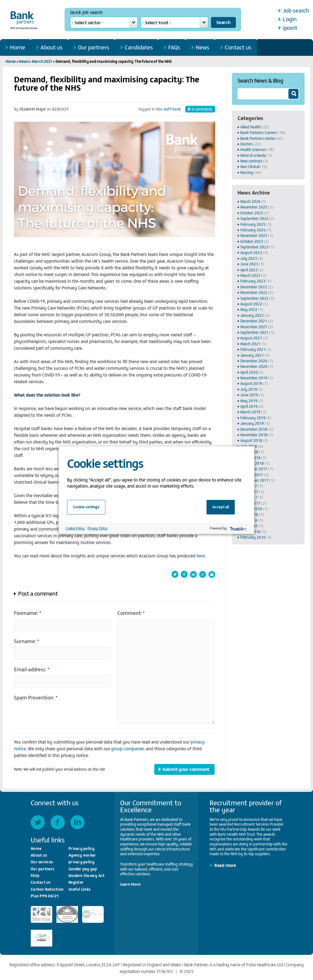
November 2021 (254, 327)
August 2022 (251, 304)
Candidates (139, 47)
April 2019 (249, 406)
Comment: (131, 613)
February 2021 (253, 349)
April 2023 (249, 270)
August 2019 (251, 383)
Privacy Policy (98, 528)
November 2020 (254, 366)
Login (290, 19)
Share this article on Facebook (184, 574)
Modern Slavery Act (87, 875)
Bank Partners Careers (259, 132)
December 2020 (254, 361)
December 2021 (254, 321)
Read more (225, 865)
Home (18, 47)
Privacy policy (82, 848)
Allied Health (251, 127)
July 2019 (249, 389)
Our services (42, 862)
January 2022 (252, 315)
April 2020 (249, 372)
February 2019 (253, 418)
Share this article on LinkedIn (193, 574)
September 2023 (254, 247)
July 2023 (249, 258)
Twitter (38, 822)
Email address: (32, 669)
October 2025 (252, 213)
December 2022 (254, 287)
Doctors (247, 144)
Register (76, 882)
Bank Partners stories (258, 138)
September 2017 (254, 480)
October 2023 (252, 241)
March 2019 (250, 412)
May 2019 (249, 401)
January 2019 (252, 423)
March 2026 (250, 201)
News (202, 47)
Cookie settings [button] (86, 507)
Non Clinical (250, 166)
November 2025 (254, 207)
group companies (128, 748)
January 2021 (252, 355)
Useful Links (79, 889)
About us (52, 47)
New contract (251, 161)
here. (201, 555)
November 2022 (254, 292)
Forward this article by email (212, 574)
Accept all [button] (221, 507)
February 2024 (253, 230)
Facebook (58, 822)
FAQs (174, 47)
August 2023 (251, 252)
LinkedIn (77, 822)
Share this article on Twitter (175, 574)
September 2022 (254, 298)
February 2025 (253, 224)
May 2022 (249, 309)
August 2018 (251, 440)
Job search (296, 10)
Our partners (94, 47)
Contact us (238, 47)
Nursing (247, 172)
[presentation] (56, 714)
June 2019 (249, 395)
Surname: (27, 641)
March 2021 (42, 61)
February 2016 (253, 537)
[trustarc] (238, 528)
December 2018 (254, 429)
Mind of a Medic (253, 155)
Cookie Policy (75, 528)
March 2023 (250, 275)
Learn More (130, 884)
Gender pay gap (83, 869)
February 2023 (253, 281)
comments (202, 109)
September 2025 (254, 218)
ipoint (290, 27)
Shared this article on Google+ (203, 574)
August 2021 (251, 338)
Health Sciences (253, 149)
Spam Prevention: (36, 697)
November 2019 (254, 378)
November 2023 (254, 235)
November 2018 (254, 435)
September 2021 (254, 332)
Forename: (28, 613)
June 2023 (249, 264)
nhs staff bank (169, 109)
